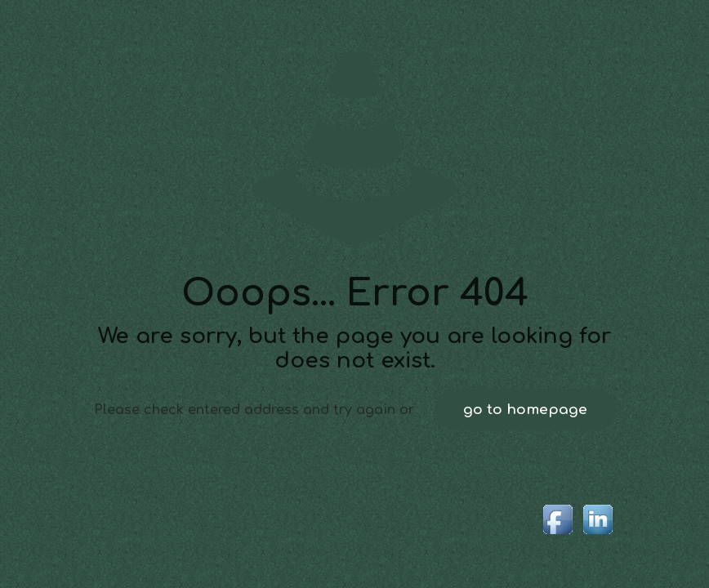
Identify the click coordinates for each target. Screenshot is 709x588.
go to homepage (525, 410)
